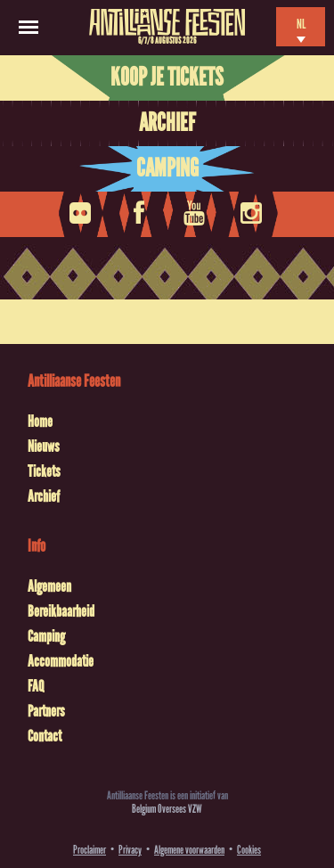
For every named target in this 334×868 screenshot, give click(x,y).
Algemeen (49, 586)
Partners (46, 711)
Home (40, 422)
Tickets (44, 471)
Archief (167, 123)
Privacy (130, 850)
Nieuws (44, 446)
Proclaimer (90, 850)
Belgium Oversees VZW (167, 809)
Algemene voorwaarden (189, 850)
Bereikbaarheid (61, 611)
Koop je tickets (167, 78)
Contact (45, 736)
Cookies (249, 850)
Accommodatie (61, 661)
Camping (167, 168)
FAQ (36, 686)
